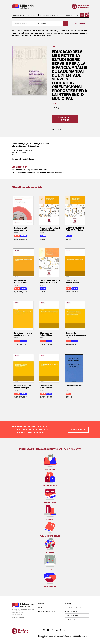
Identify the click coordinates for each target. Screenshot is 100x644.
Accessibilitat (70, 619)
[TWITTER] (44, 630)
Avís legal (69, 604)
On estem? (42, 608)
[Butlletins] (61, 630)
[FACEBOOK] (40, 630)
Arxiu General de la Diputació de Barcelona (30, 170)
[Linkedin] (57, 630)
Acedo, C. (22, 144)
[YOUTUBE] (48, 630)
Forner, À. (37, 144)
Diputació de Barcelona (29, 146)
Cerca (78, 24)
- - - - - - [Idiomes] (72, 15)
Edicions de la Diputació (47, 612)
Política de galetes (72, 615)
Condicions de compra (73, 608)
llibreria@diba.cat (18, 617)
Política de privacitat (72, 612)
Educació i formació (60, 130)
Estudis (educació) (28, 159)
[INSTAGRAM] (53, 630)
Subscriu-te (78, 429)
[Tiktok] (65, 630)
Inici (13, 31)
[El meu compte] (82, 15)
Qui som (41, 604)
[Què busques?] (24, 24)
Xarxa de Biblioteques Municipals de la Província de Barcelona (38, 172)
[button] (87, 15)
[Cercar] (66, 24)
